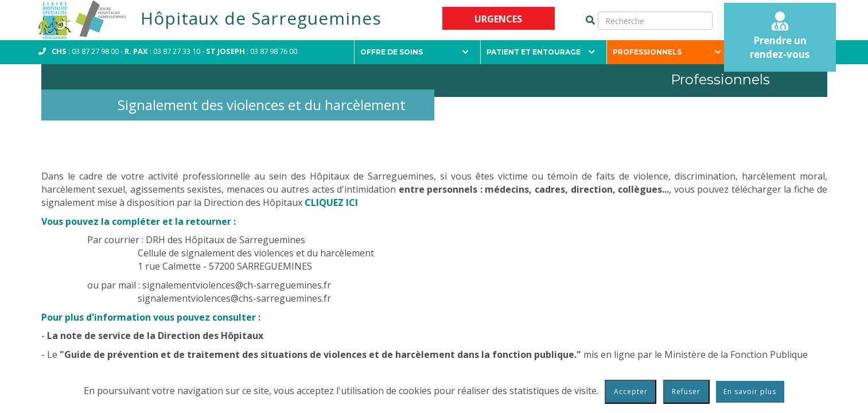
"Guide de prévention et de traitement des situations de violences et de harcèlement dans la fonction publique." (320, 354)
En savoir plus (750, 391)
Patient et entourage (541, 52)
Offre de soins (414, 52)
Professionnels (667, 52)
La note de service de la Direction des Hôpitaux (155, 336)
